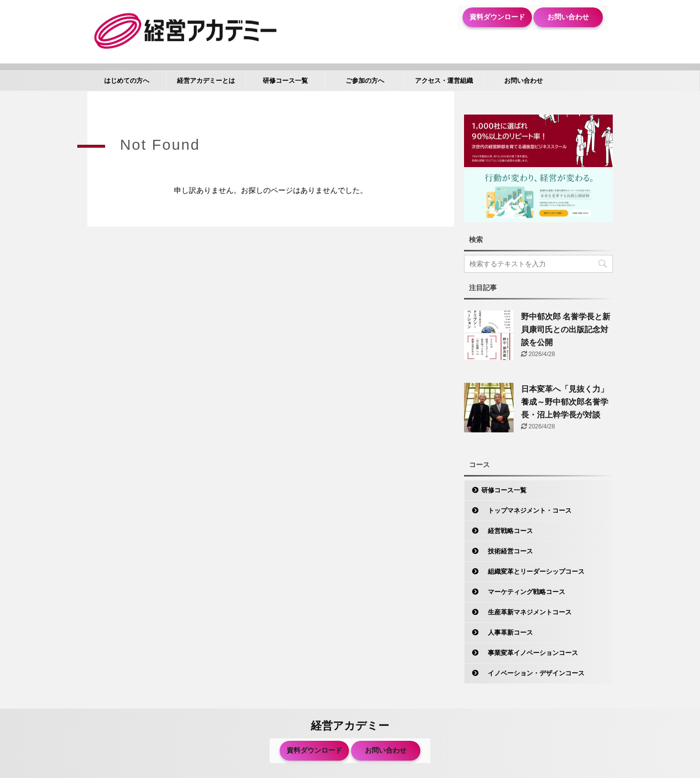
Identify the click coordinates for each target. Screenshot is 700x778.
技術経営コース (507, 551)
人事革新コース (507, 632)
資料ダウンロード (497, 17)
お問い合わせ (568, 17)
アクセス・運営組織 (444, 81)
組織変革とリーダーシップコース (533, 571)
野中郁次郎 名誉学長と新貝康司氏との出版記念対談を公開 (566, 329)
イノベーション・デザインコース (533, 673)
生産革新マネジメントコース (526, 612)
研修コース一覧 (285, 81)
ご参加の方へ (365, 81)
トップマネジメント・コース (526, 510)
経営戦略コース (507, 531)
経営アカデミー (350, 726)
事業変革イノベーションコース (530, 653)
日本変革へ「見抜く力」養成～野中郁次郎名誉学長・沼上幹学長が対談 (565, 402)
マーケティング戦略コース (523, 592)
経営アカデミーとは (206, 81)
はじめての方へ (127, 81)
